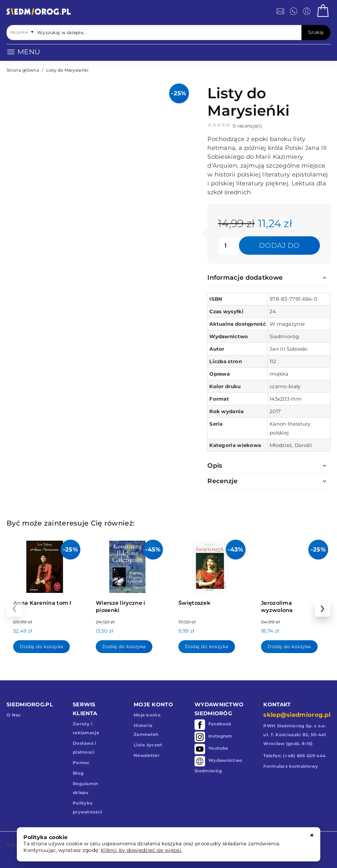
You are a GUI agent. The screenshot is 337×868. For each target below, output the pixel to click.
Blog (78, 773)
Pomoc (81, 762)
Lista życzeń (148, 745)
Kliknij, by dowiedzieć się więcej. (141, 850)
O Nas (14, 715)
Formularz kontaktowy (291, 766)
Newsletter (147, 755)
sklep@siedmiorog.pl (297, 715)
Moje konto (147, 715)
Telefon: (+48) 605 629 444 (294, 756)
